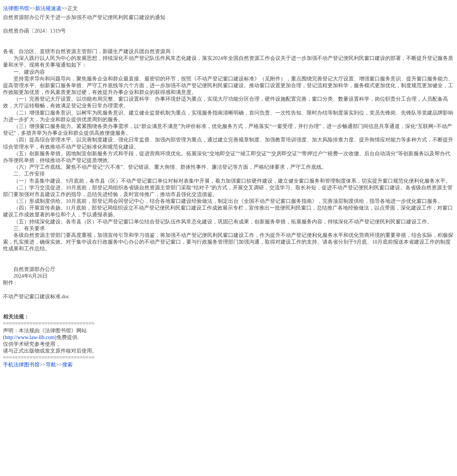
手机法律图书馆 (21, 365)
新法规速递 (48, 8)
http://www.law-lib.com (30, 337)
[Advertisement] (227, 421)
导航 (51, 365)
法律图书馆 (16, 8)
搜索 (67, 365)
